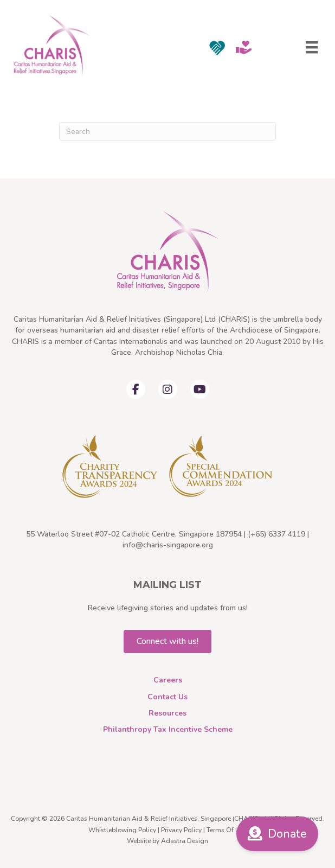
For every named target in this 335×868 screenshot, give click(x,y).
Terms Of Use (227, 830)
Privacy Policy (181, 830)
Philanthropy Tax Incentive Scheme (168, 729)
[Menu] (312, 47)
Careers (168, 680)
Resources (168, 713)
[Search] (168, 131)
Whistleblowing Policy (122, 830)
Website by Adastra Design (168, 841)
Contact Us (168, 697)
